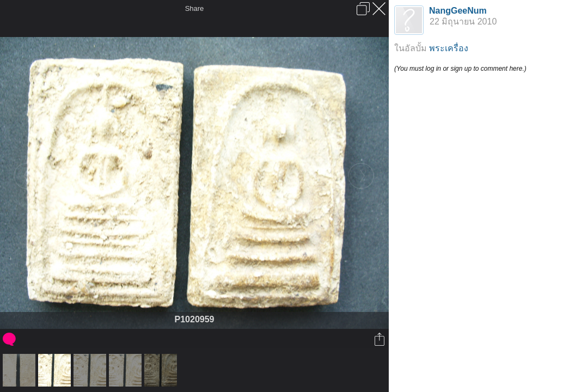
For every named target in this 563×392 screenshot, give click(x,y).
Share (195, 8)
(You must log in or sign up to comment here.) (460, 69)
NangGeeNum (458, 11)
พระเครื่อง (449, 48)
